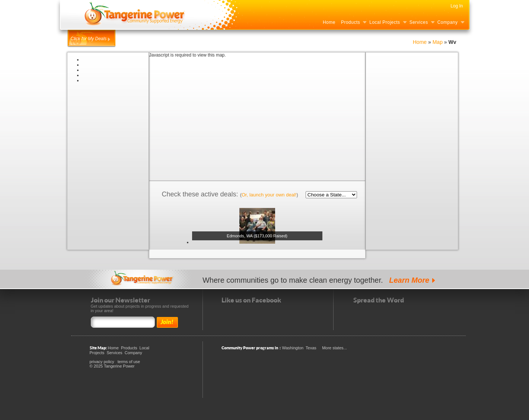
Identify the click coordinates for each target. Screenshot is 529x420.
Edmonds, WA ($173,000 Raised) (257, 236)
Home (329, 22)
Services (419, 22)
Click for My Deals (89, 39)
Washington (293, 348)
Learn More (409, 280)
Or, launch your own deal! (269, 195)
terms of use (129, 362)
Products (350, 22)
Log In (457, 6)
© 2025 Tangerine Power (112, 366)
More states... (334, 348)
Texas (311, 348)
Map (438, 42)
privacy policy (102, 362)
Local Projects (385, 22)
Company (448, 22)
